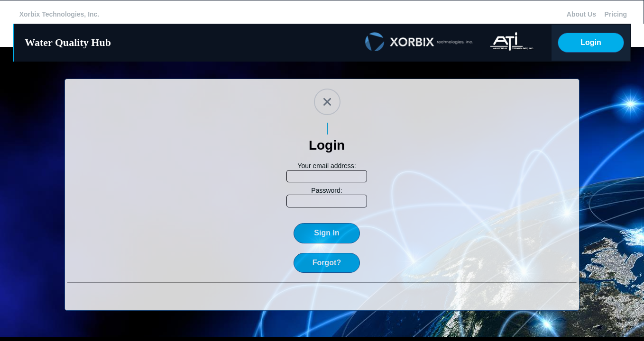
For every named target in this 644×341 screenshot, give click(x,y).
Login (591, 42)
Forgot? (327, 263)
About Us (581, 14)
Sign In (327, 233)
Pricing (616, 14)
